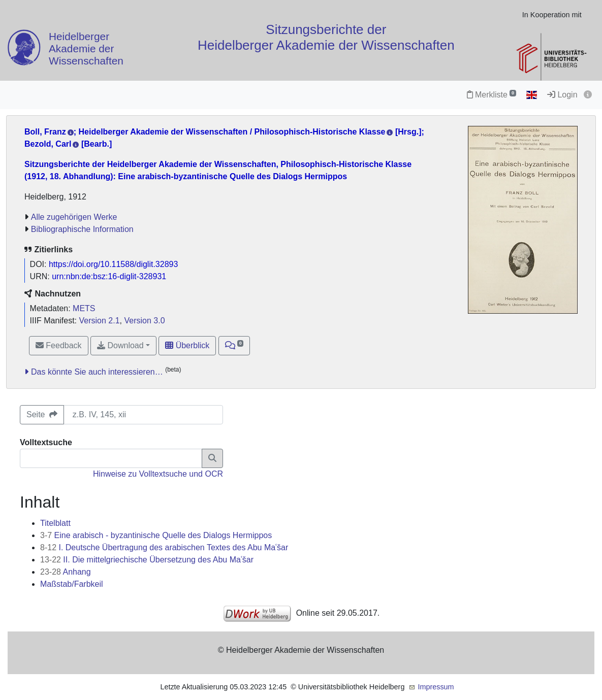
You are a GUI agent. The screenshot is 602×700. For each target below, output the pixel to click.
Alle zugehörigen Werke (74, 217)
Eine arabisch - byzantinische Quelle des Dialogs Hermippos (156, 535)
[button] (234, 346)
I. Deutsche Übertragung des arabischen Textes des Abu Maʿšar (164, 547)
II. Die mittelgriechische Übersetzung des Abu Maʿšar (147, 560)
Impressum (436, 687)
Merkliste (492, 95)
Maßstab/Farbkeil (72, 584)
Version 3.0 (144, 321)
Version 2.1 (100, 321)
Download (120, 345)
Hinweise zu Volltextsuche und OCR (158, 474)
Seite (42, 414)
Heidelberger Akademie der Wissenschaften (86, 49)
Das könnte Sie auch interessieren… (97, 372)
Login (562, 95)
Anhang (66, 572)
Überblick (187, 345)
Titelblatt (55, 523)
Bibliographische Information (82, 229)
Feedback (59, 345)
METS (84, 308)
